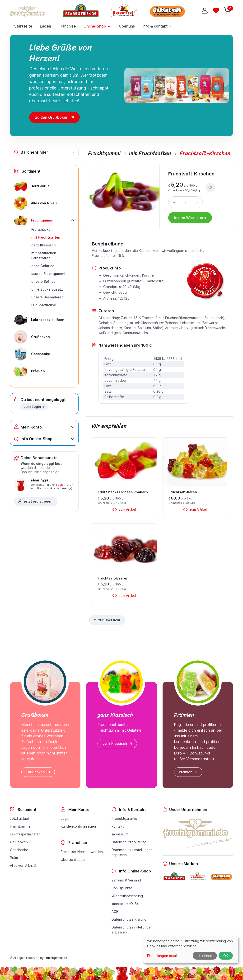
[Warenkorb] (227, 11)
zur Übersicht (107, 620)
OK (226, 956)
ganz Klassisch (43, 245)
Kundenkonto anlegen (78, 826)
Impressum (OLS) (125, 904)
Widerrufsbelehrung (127, 896)
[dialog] (191, 950)
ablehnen (205, 956)
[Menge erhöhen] (197, 202)
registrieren (65, 485)
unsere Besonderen (47, 297)
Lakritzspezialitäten (25, 834)
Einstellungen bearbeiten (167, 956)
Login (65, 818)
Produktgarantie (124, 818)
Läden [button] (45, 26)
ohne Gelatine (43, 266)
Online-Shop (95, 26)
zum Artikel (124, 509)
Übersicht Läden (74, 860)
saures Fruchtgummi (48, 274)
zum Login (34, 407)
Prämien (189, 772)
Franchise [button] (67, 26)
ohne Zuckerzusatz (47, 289)
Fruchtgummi (20, 826)
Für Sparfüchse (44, 305)
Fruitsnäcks (41, 229)
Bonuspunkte (122, 888)
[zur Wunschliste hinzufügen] (210, 188)
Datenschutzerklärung (129, 842)
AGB (115, 912)
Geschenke (19, 850)
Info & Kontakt (155, 26)
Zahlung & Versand (126, 880)
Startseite (23, 26)
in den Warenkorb (190, 218)
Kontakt (118, 826)
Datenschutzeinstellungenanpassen (132, 852)
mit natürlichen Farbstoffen (44, 255)
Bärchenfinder (31, 152)
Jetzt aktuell (20, 818)
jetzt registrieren (35, 501)
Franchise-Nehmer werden (82, 852)
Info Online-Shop (33, 439)
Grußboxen (39, 772)
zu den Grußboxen (52, 117)
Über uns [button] (127, 26)
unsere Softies (43, 281)
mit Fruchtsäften (46, 237)
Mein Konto (28, 427)
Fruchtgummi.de (56, 958)
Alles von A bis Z (23, 865)
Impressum (120, 834)
